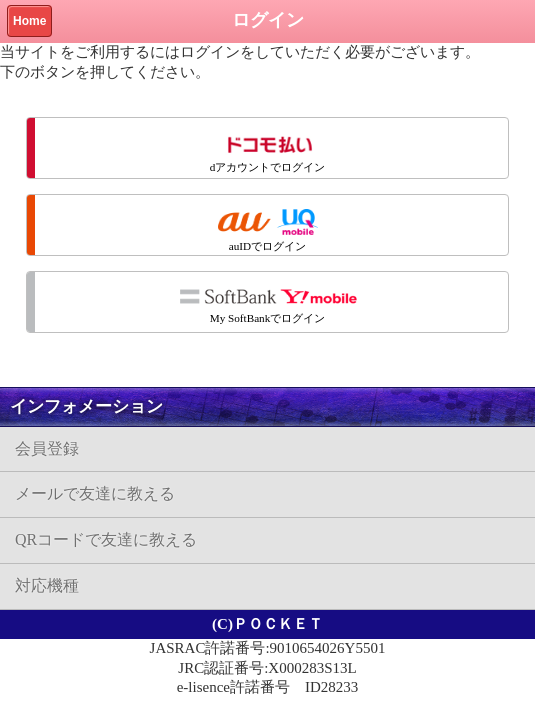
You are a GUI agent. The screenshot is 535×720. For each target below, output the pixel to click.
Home (29, 21)
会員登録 (47, 448)
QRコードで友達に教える (106, 539)
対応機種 (47, 585)
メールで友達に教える (95, 493)
